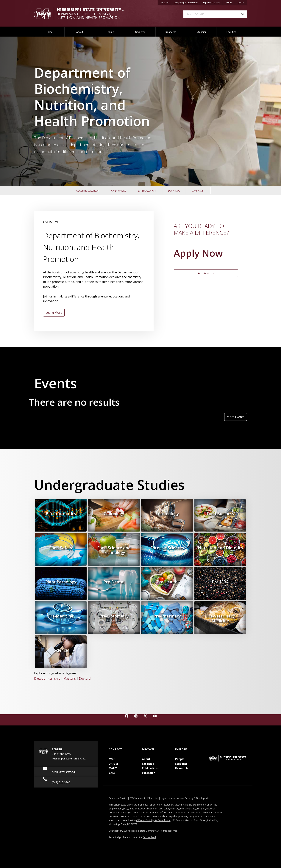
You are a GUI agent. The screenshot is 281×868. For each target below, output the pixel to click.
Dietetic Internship (47, 679)
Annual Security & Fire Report (193, 798)
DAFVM (241, 3)
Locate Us (174, 191)
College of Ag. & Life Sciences (186, 3)
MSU (112, 759)
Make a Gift (198, 191)
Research (171, 32)
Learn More (54, 313)
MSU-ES (229, 3)
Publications (150, 768)
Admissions (206, 273)
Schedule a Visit (147, 191)
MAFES (113, 768)
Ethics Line (153, 798)
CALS (112, 773)
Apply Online (119, 191)
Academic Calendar (88, 191)
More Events (236, 417)
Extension (201, 32)
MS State (164, 3)
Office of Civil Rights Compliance (153, 820)
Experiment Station (212, 3)
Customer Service (118, 798)
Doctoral (85, 679)
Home (49, 32)
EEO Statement (137, 798)
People (110, 32)
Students (140, 32)
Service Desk (150, 837)
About (80, 32)
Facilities (231, 32)
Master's (70, 679)
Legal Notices (168, 798)
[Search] (243, 14)
